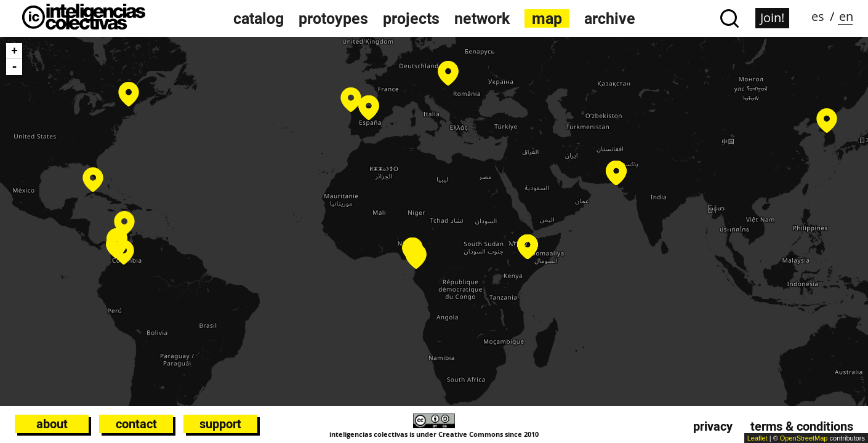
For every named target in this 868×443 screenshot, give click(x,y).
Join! (772, 18)
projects (411, 18)
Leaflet (757, 438)
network (482, 18)
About (52, 424)
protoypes (333, 18)
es (818, 16)
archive (610, 18)
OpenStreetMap (804, 438)
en (846, 16)
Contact (136, 424)
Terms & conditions (802, 426)
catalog (259, 18)
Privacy (713, 426)
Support (220, 424)
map (547, 18)
